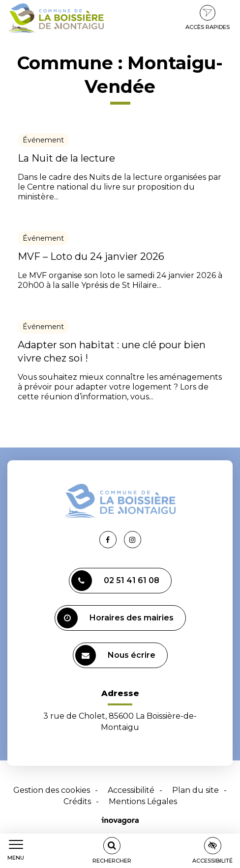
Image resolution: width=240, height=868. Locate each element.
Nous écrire (115, 655)
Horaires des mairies (115, 618)
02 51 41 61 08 (115, 581)
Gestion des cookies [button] (52, 790)
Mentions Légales (143, 801)
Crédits (77, 801)
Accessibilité (131, 790)
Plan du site (195, 790)
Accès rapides (208, 18)
